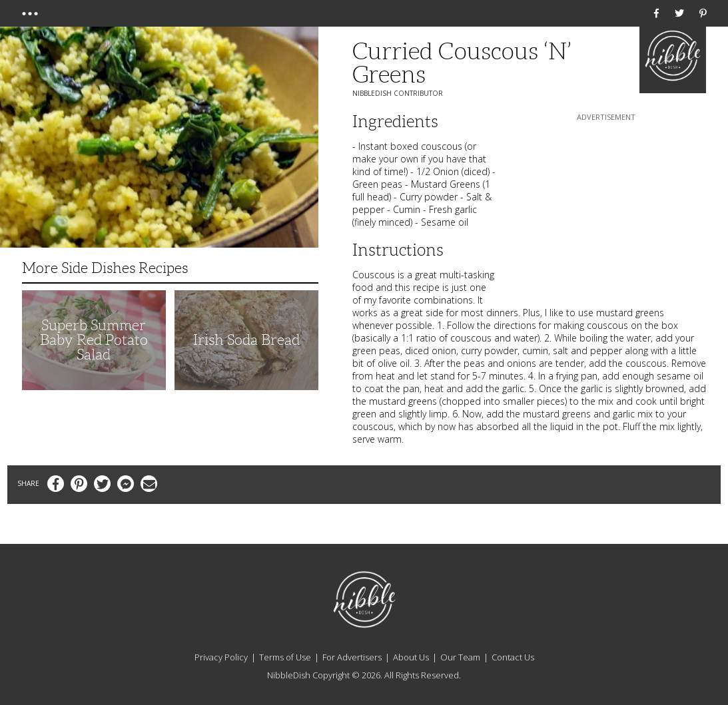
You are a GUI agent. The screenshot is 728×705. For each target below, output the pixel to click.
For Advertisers (352, 657)
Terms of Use (285, 657)
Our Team (460, 657)
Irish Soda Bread (246, 340)
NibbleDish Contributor (398, 93)
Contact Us (513, 657)
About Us (411, 657)
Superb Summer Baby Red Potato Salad (94, 340)
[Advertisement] (606, 207)
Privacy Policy (221, 657)
